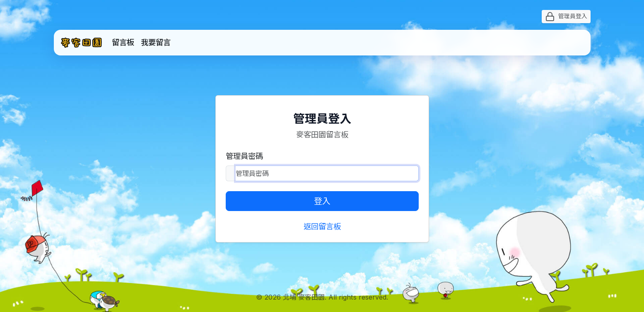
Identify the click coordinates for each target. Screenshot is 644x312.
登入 (322, 201)
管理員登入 (566, 17)
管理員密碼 (244, 156)
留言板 (123, 42)
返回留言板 (322, 226)
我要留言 (156, 42)
